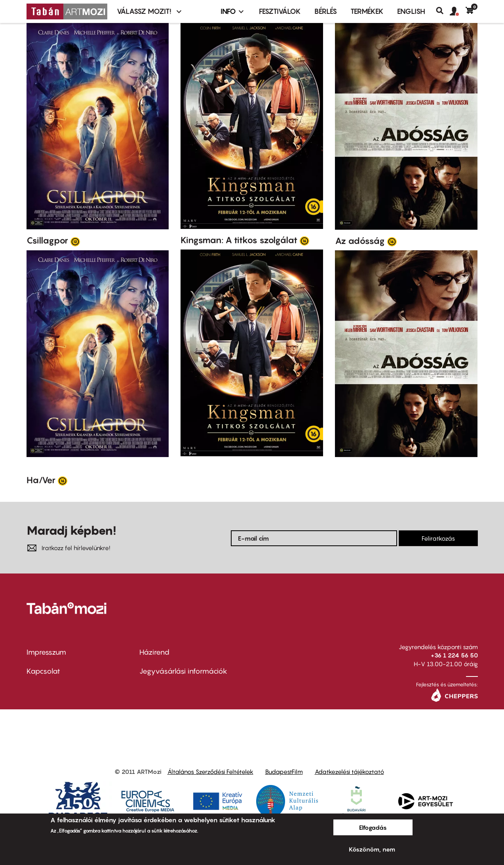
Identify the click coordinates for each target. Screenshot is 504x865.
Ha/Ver (41, 480)
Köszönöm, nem (372, 849)
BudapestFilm (284, 772)
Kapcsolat (43, 671)
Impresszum (46, 652)
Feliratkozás (438, 538)
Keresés (443, 11)
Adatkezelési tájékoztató (349, 772)
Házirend (154, 652)
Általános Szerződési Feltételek (210, 772)
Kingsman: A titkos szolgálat (239, 240)
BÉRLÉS (326, 11)
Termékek (367, 11)
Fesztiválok (280, 11)
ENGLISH (411, 11)
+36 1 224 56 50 (454, 655)
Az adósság (360, 241)
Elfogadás (373, 827)
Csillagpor (47, 240)
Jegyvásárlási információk (183, 671)
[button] (458, 11)
